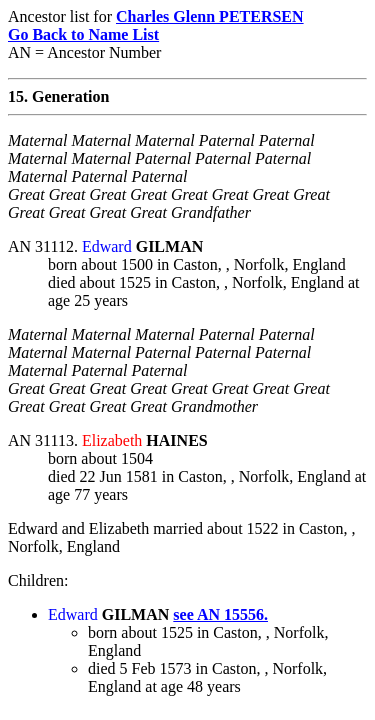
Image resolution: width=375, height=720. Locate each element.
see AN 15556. (220, 614)
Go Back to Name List (83, 34)
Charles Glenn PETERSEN (210, 16)
